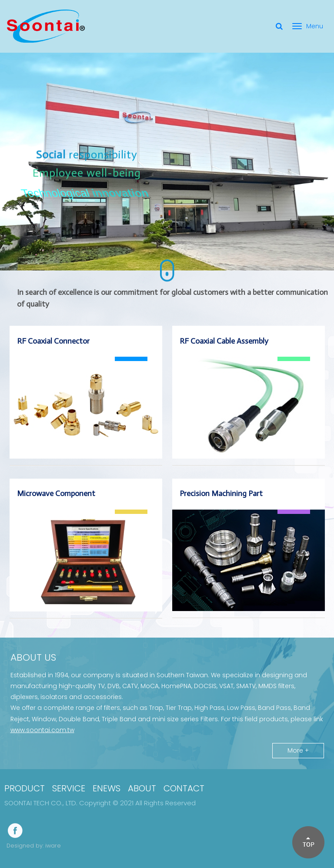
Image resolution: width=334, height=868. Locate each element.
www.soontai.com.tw (42, 730)
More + (298, 750)
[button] (308, 842)
